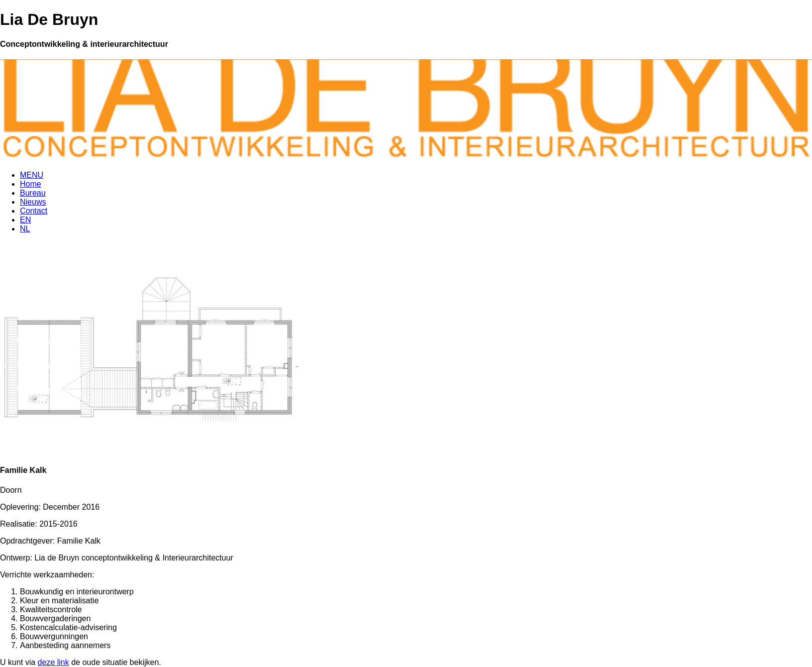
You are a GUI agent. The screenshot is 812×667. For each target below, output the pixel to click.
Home (31, 184)
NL (25, 229)
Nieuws (33, 202)
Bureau (33, 193)
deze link (53, 662)
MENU (32, 175)
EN (25, 220)
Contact (34, 211)
